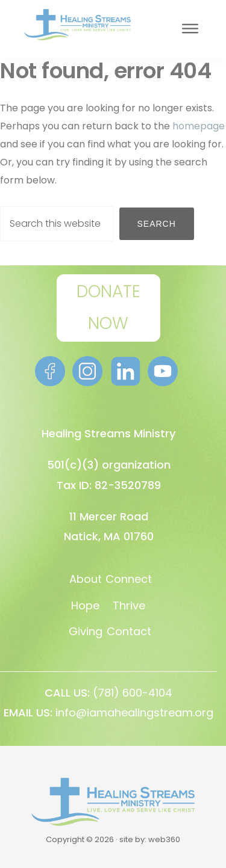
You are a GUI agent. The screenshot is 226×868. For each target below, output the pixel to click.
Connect (129, 579)
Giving (86, 631)
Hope (85, 605)
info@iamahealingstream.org (134, 713)
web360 (164, 839)
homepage (199, 126)
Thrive (129, 605)
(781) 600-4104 (133, 693)
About (86, 579)
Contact (129, 631)
